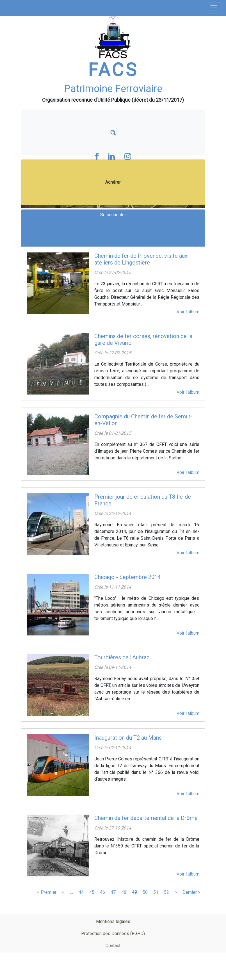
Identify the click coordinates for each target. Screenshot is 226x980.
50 (145, 892)
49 (134, 892)
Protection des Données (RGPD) (113, 934)
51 (156, 892)
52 (166, 892)
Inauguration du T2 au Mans (128, 738)
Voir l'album (188, 312)
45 (92, 892)
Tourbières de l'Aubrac (122, 657)
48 (124, 892)
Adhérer (113, 182)
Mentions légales (113, 921)
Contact (113, 946)
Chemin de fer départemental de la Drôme (146, 818)
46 (102, 892)
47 (113, 892)
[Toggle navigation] (214, 8)
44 (81, 892)
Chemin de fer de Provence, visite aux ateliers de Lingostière (141, 259)
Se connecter (113, 215)
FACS (113, 70)
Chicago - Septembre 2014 (127, 577)
